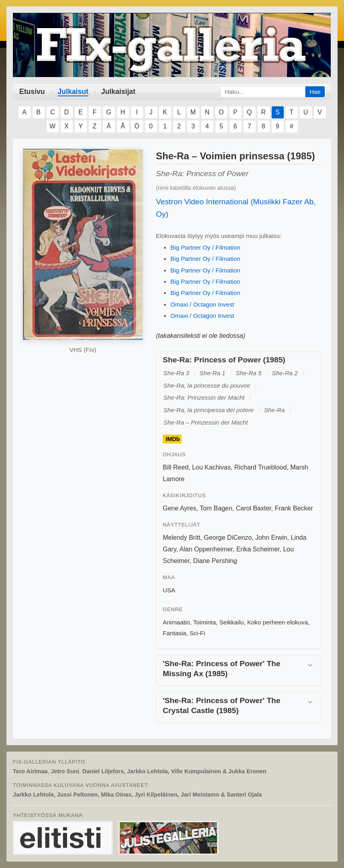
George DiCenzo (228, 538)
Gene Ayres (179, 508)
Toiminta (205, 622)
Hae (315, 92)
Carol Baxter (254, 508)
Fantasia (174, 633)
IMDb (173, 439)
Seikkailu (232, 622)
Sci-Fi (198, 633)
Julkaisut (73, 91)
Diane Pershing (215, 561)
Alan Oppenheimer (206, 549)
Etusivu (32, 91)
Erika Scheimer (258, 549)
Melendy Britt (181, 538)
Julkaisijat (118, 91)
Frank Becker (294, 508)
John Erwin (271, 538)
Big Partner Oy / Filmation (205, 247)
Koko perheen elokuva (277, 622)
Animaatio (176, 622)
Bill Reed (176, 467)
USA (169, 590)
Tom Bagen (216, 508)
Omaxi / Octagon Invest (202, 304)
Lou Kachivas (211, 467)
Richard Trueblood (261, 467)
